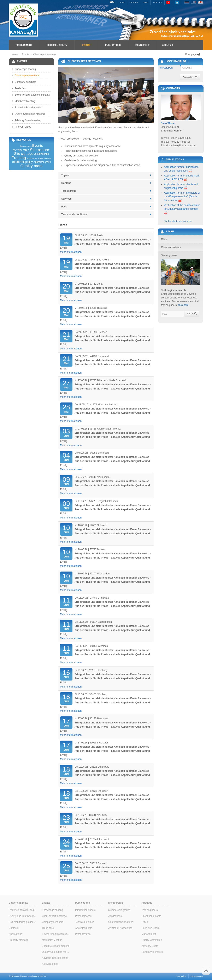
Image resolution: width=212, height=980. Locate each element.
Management (149, 934)
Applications (15, 934)
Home (122, 2)
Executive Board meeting (27, 108)
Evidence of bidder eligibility (23, 910)
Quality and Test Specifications (23, 916)
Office (145, 922)
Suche (192, 314)
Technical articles (85, 922)
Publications (113, 45)
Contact (158, 2)
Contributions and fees (121, 922)
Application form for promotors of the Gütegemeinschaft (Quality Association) (182, 196)
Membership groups (119, 910)
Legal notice (181, 976)
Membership (142, 45)
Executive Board (150, 928)
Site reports (40, 150)
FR (194, 2)
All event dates (21, 127)
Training (19, 158)
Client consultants (151, 916)
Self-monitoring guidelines (23, 922)
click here (183, 305)
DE (187, 2)
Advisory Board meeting (26, 120)
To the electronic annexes (178, 221)
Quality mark (31, 166)
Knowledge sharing (24, 69)
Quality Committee (152, 940)
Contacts (14, 928)
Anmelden (190, 77)
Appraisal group (42, 162)
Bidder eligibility (57, 45)
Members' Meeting (23, 101)
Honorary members (152, 952)
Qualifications (41, 154)
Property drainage (19, 940)
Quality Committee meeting (28, 114)
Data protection (197, 976)
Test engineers (149, 910)
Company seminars (24, 82)
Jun (66, 432)
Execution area (45, 159)
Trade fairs (19, 88)
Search (134, 2)
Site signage (24, 154)
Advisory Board (150, 946)
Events (86, 45)
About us (167, 45)
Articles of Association (120, 928)
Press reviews (83, 934)
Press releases (83, 916)
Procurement (24, 45)
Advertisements (84, 928)
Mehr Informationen (71, 252)
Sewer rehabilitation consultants (31, 95)
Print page (193, 54)
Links (146, 2)
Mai (66, 239)
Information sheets (85, 910)
